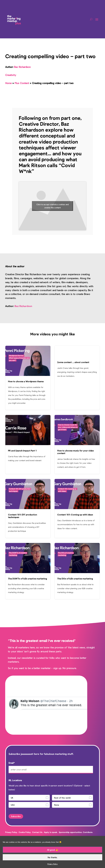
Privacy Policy (53, 864)
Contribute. (88, 832)
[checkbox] (51, 802)
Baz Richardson (22, 67)
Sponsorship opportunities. (71, 832)
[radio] (29, 798)
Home (8, 83)
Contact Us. (38, 832)
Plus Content (22, 83)
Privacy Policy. (11, 832)
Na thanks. (52, 857)
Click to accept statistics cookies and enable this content (52, 206)
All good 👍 (53, 850)
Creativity (11, 75)
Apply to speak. (51, 832)
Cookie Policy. (25, 832)
